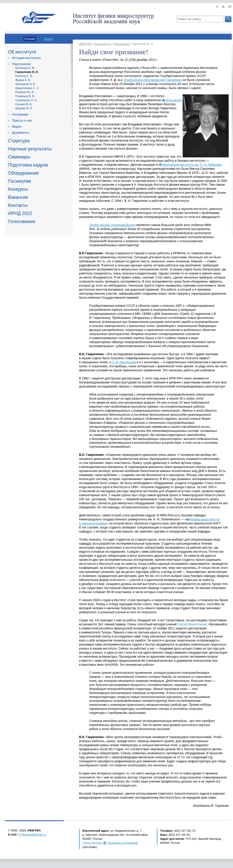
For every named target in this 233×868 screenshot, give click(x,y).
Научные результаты (30, 149)
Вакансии (18, 197)
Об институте (22, 52)
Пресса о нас (22, 120)
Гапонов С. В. (24, 76)
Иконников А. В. (26, 84)
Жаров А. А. (23, 80)
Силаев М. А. (24, 104)
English (49, 39)
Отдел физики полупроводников (112, 225)
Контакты (18, 205)
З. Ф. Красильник (124, 362)
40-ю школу (173, 100)
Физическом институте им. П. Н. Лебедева (192, 165)
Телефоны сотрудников (123, 843)
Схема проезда (92, 843)
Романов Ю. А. (25, 92)
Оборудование (23, 173)
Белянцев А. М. (25, 68)
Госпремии (20, 114)
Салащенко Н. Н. (26, 100)
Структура (19, 141)
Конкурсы (18, 189)
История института (26, 58)
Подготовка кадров (28, 165)
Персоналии (21, 64)
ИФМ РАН (85, 44)
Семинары (19, 157)
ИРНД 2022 (20, 213)
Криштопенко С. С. (27, 88)
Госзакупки (20, 181)
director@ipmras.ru (34, 834)
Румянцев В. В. (25, 96)
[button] (228, 19)
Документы (21, 133)
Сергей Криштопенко (192, 624)
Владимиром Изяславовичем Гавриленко (153, 80)
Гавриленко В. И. (27, 72)
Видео (17, 127)
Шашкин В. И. (24, 108)
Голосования (22, 221)
